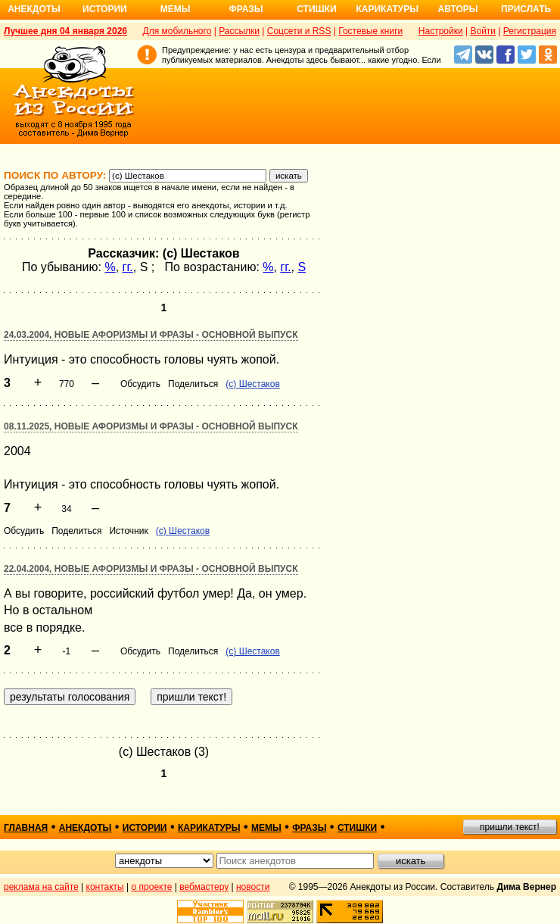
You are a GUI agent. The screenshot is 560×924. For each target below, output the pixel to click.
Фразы (246, 9)
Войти (483, 31)
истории (145, 828)
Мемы (176, 9)
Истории (105, 9)
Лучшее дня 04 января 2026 (65, 31)
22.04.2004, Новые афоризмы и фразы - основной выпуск (151, 569)
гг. (128, 267)
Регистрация (530, 31)
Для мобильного (177, 31)
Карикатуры (387, 9)
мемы (266, 828)
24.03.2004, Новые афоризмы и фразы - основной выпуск (151, 335)
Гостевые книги (370, 31)
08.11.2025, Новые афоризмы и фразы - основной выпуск (151, 426)
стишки (357, 828)
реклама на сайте (41, 887)
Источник (128, 531)
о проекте (152, 887)
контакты (105, 887)
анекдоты (86, 828)
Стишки (316, 9)
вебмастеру (204, 887)
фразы (309, 828)
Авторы (458, 9)
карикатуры (209, 828)
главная (26, 828)
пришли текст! (510, 827)
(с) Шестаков (252, 384)
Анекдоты (34, 9)
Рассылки (239, 31)
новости (253, 887)
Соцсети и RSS (299, 31)
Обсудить (140, 384)
